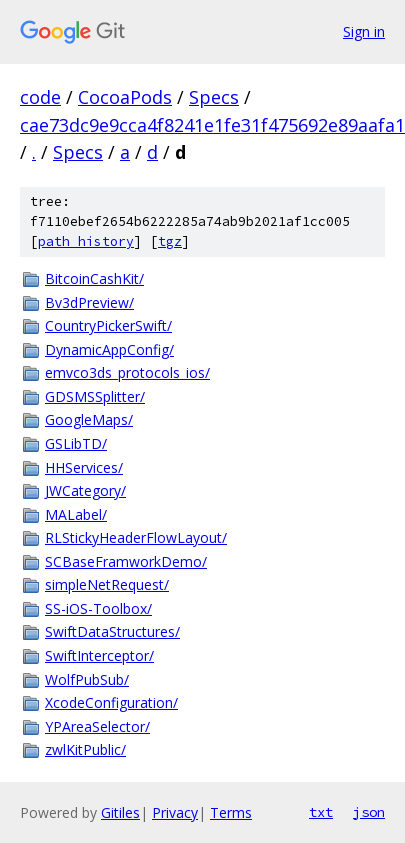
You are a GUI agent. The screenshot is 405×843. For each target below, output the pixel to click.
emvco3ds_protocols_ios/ (127, 372)
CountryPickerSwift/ (108, 325)
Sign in (364, 31)
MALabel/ (76, 514)
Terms (231, 812)
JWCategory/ (85, 490)
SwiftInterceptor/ (99, 655)
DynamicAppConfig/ (109, 349)
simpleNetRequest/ (107, 584)
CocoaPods (125, 97)
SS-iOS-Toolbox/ (98, 608)
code (40, 97)
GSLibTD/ (76, 443)
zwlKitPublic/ (85, 749)
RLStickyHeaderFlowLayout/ (136, 537)
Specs (214, 97)
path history (86, 241)
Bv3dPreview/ (89, 302)
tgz (170, 241)
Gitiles (120, 812)
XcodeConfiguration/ (111, 702)
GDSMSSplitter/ (95, 396)
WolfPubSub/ (87, 679)
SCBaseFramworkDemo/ (126, 561)
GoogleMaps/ (89, 419)
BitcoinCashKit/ (94, 278)
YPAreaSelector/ (97, 726)
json (369, 812)
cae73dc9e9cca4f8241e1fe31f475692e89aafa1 (212, 125)
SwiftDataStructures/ (112, 631)
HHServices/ (84, 467)
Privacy (175, 812)
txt (321, 812)
